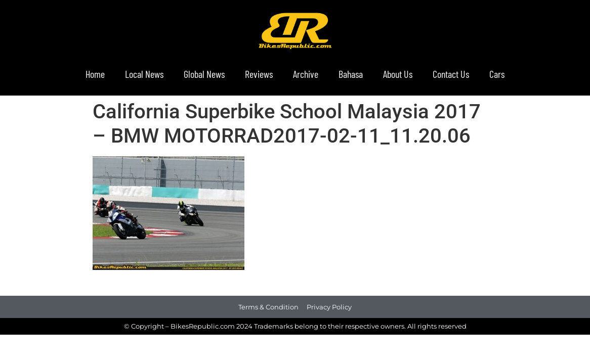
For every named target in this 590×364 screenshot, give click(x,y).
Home (95, 74)
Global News (204, 74)
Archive (306, 74)
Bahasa (351, 74)
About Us (398, 74)
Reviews (259, 74)
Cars (497, 74)
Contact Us (451, 74)
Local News (144, 74)
